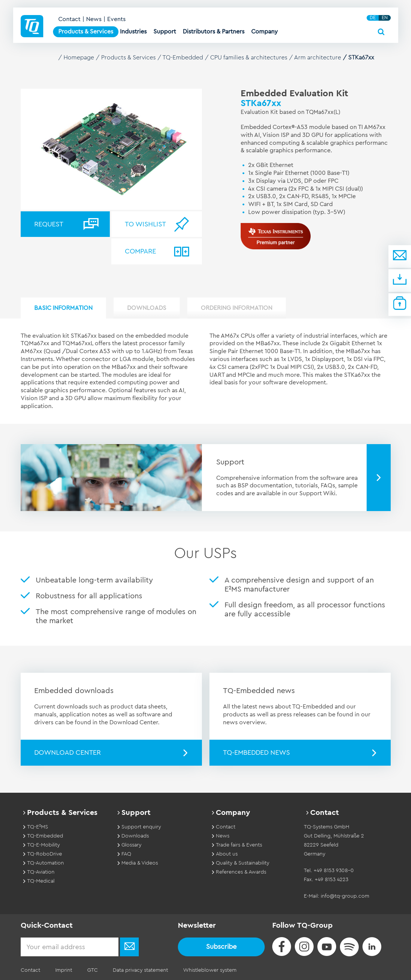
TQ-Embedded (183, 58)
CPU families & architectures (249, 58)
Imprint (64, 970)
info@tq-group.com (345, 896)
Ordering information (237, 308)
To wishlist (145, 224)
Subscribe (221, 947)
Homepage (79, 58)
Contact (69, 19)
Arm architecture (318, 58)
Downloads (147, 308)
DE (373, 18)
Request (49, 224)
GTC (93, 970)
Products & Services (128, 58)
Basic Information (63, 308)
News (94, 19)
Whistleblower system (210, 970)
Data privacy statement (140, 970)
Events (116, 19)
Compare (140, 251)
